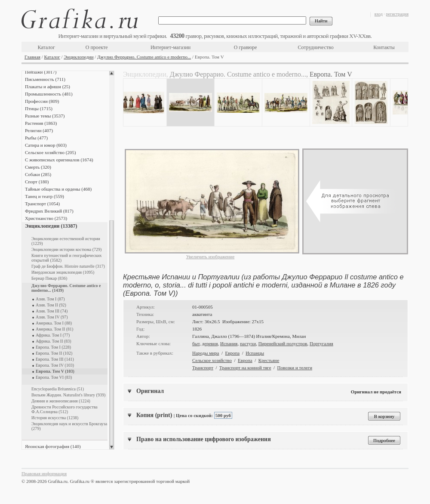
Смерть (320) (38, 167)
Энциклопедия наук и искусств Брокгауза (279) (69, 426)
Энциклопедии (78, 57)
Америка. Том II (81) (54, 329)
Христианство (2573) (46, 218)
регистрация (397, 14)
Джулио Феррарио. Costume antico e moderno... (144, 57)
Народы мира (206, 353)
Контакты (384, 47)
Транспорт (203, 368)
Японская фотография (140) (53, 446)
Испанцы (255, 353)
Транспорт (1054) (42, 204)
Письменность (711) (45, 79)
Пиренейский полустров (283, 343)
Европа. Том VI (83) (54, 377)
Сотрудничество (316, 47)
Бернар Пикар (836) (49, 278)
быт (196, 343)
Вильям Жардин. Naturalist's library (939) (68, 395)
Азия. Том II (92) (51, 305)
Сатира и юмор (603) (46, 145)
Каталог (46, 47)
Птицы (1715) (39, 108)
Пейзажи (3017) (41, 72)
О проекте (97, 47)
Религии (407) (39, 130)
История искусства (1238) (55, 418)
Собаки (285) (38, 174)
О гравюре (246, 47)
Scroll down (112, 447)
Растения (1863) (41, 123)
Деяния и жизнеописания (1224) (61, 401)
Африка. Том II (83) (54, 341)
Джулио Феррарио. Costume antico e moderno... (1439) (66, 288)
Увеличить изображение (210, 257)
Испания (229, 343)
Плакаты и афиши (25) (48, 87)
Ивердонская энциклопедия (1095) (63, 272)
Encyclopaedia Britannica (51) (58, 389)
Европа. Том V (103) (55, 371)
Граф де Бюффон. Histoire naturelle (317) (68, 266)
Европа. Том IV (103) (55, 365)
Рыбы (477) (36, 138)
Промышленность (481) (49, 94)
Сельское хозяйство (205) (51, 152)
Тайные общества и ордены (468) (58, 189)
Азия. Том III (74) (52, 311)
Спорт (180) (37, 182)
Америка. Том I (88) (54, 323)
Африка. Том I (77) (53, 335)
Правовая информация (44, 473)
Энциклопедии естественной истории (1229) (66, 241)
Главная (32, 57)
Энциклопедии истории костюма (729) (66, 249)
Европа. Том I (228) (53, 347)
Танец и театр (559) (45, 196)
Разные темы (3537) (45, 116)
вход (379, 14)
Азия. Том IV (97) (52, 317)
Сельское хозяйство (212, 360)
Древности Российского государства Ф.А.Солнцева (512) (64, 409)
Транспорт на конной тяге (245, 368)
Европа (233, 353)
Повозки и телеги (295, 368)
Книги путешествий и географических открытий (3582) (67, 258)
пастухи (248, 343)
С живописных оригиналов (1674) (59, 160)
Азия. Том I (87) (50, 299)
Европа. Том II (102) (54, 353)
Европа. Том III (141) (55, 359)
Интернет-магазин (170, 47)
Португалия (321, 343)
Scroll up (112, 73)
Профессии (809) (42, 101)
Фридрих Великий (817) (49, 211)
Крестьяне (269, 360)
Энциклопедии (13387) (51, 226)
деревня (210, 343)
